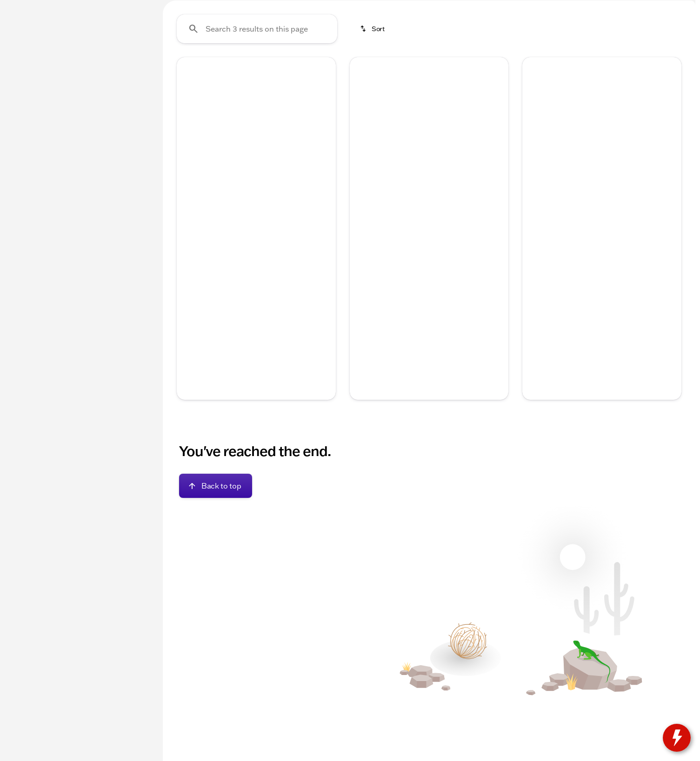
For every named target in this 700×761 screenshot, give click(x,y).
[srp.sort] (373, 117)
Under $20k (193, 69)
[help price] (364, 354)
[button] (189, 205)
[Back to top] (216, 574)
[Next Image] (323, 205)
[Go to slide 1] (227, 252)
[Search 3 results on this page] (257, 117)
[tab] (220, 326)
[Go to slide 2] (241, 252)
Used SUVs (475, 69)
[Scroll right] (326, 304)
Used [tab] (128, 69)
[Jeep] (21, 115)
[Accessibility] (26, 7)
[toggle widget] (677, 738)
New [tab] (31, 69)
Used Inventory (264, 69)
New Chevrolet (340, 69)
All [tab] (79, 69)
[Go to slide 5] (283, 252)
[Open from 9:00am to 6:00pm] (583, 7)
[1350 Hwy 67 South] (661, 7)
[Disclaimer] (192, 368)
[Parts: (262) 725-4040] (437, 7)
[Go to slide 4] (269, 252)
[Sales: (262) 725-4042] (499, 7)
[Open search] (582, 31)
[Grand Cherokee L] (68, 115)
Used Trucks (411, 69)
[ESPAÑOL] (70, 7)
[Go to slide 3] (255, 252)
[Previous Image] (189, 205)
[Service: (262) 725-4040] (372, 7)
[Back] (128, 96)
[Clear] (120, 266)
